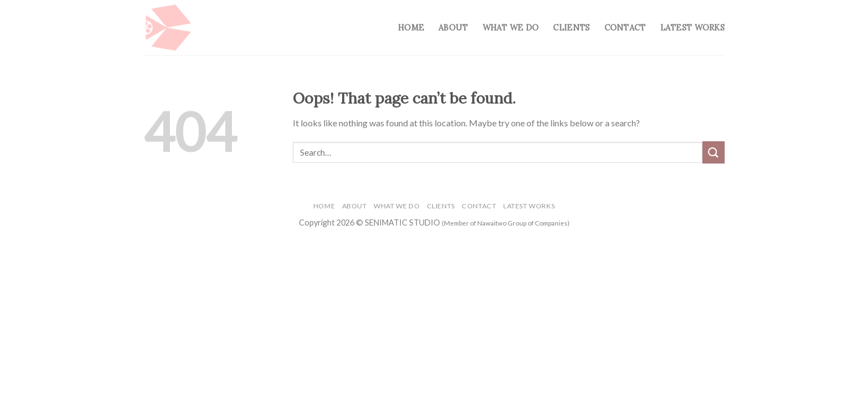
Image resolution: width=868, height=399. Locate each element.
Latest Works (693, 28)
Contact (625, 28)
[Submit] (714, 152)
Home (411, 28)
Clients (571, 28)
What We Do (511, 28)
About (453, 28)
